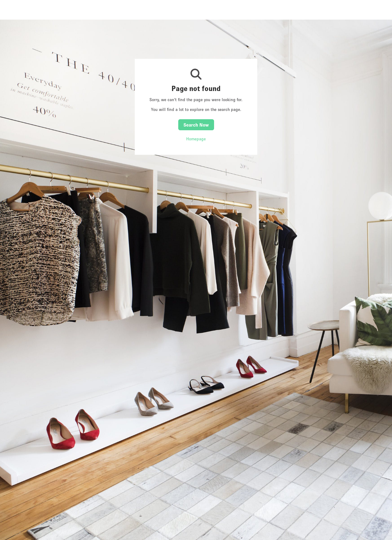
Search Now (196, 125)
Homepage (196, 139)
